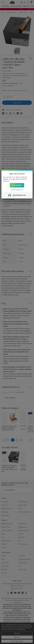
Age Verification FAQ (17, 190)
